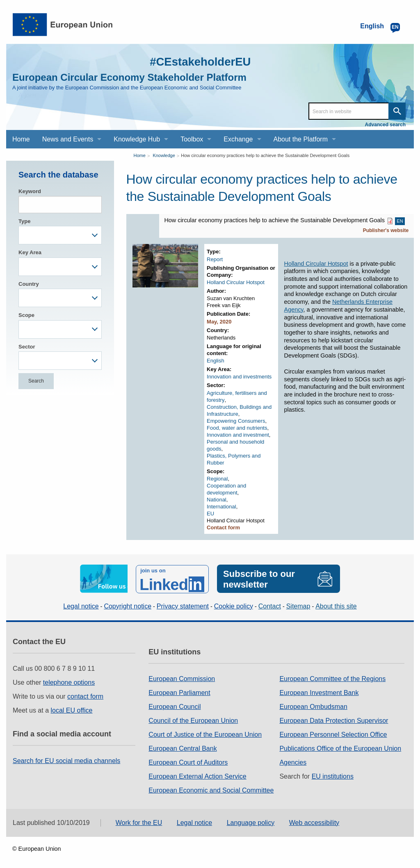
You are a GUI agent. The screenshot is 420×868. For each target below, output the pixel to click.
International (221, 507)
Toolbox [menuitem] (192, 139)
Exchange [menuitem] (238, 139)
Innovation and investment (238, 435)
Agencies (293, 761)
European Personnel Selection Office (333, 733)
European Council (175, 705)
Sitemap (298, 605)
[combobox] (60, 235)
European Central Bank (183, 747)
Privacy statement (183, 605)
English (216, 361)
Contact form (223, 527)
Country (29, 284)
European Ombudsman (313, 705)
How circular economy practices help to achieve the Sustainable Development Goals (265, 155)
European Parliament (179, 691)
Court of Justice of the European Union (205, 733)
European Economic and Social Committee (211, 789)
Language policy (251, 821)
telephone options (69, 681)
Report (215, 259)
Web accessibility (314, 821)
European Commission (182, 678)
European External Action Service (197, 775)
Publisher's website (386, 230)
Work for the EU (139, 821)
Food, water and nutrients (237, 428)
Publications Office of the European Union (340, 747)
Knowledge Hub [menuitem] (137, 139)
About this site (336, 605)
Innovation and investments (239, 377)
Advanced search (385, 125)
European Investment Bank (319, 691)
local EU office (72, 709)
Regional (217, 479)
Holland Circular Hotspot (236, 282)
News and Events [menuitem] (68, 139)
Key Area (30, 252)
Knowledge (164, 155)
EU (210, 514)
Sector (27, 347)
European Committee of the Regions (332, 678)
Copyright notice (128, 605)
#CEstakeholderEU (196, 61)
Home (140, 155)
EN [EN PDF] (400, 221)
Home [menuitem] (21, 139)
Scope (26, 315)
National (217, 500)
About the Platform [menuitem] (301, 139)
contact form (85, 695)
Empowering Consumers (236, 421)
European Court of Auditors (188, 761)
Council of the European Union (193, 719)
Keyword (30, 191)
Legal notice (81, 605)
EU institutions (333, 775)
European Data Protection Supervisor (334, 719)
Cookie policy (234, 605)
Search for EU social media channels (66, 760)
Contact (270, 605)
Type (24, 221)
